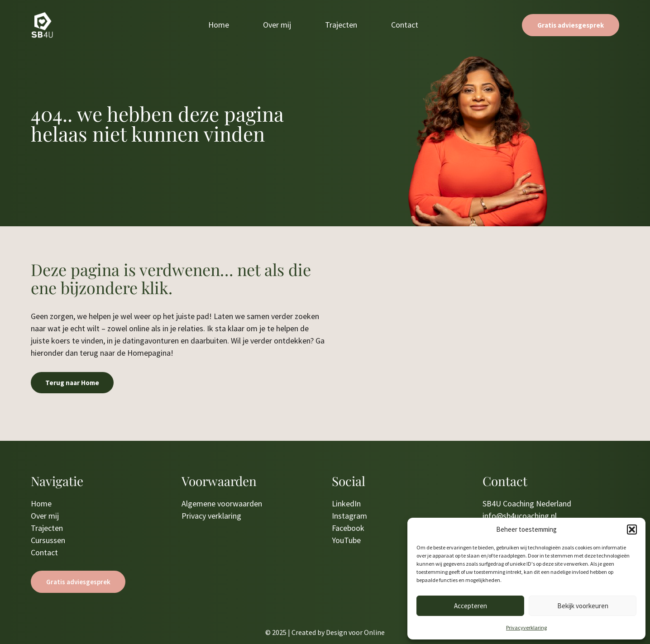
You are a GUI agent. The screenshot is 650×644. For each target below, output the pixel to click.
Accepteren (471, 606)
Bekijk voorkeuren (583, 606)
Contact (405, 25)
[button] (632, 530)
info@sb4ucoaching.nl (520, 516)
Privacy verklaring (211, 516)
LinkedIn (346, 503)
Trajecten (341, 25)
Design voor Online (355, 632)
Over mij (277, 25)
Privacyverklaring (526, 627)
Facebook (348, 528)
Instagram (349, 516)
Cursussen (48, 540)
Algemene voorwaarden (222, 503)
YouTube (346, 540)
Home (219, 25)
